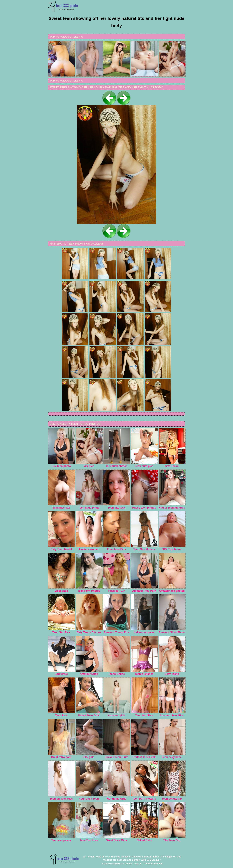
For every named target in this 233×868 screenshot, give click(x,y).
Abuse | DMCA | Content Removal (144, 864)
